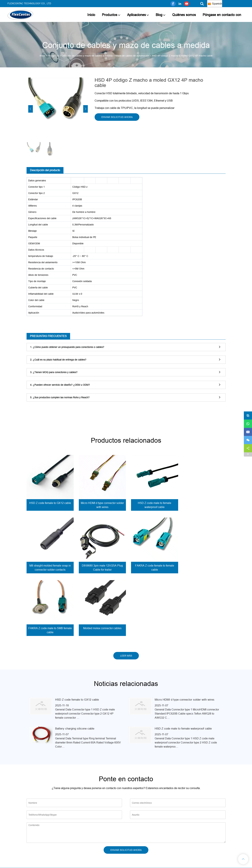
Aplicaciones (136, 15)
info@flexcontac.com (212, 822)
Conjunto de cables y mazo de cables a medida (87, 56)
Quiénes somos (184, 15)
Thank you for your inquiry (126, 827)
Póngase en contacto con (222, 15)
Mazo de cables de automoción (132, 56)
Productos (110, 15)
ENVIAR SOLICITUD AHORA (117, 117)
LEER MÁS (126, 593)
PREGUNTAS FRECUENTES (48, 336)
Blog (159, 15)
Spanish (215, 4)
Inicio (91, 15)
